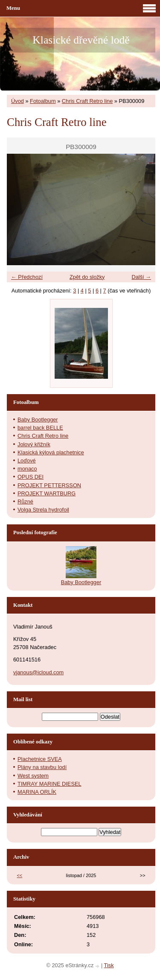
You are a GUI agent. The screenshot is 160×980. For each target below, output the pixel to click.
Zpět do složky (87, 277)
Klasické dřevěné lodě (81, 40)
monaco (27, 469)
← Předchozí (27, 277)
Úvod (17, 101)
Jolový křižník (34, 444)
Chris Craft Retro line (87, 101)
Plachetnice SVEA (40, 759)
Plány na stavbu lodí (42, 767)
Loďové (27, 461)
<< (20, 875)
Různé (25, 502)
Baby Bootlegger (38, 420)
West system (33, 776)
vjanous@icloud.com (38, 672)
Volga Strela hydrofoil (43, 510)
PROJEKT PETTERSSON (49, 485)
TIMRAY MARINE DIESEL (49, 784)
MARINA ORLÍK (37, 792)
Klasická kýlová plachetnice (51, 452)
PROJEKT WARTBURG (47, 493)
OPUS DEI (31, 477)
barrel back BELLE (40, 428)
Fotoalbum (43, 101)
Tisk (109, 965)
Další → (141, 277)
